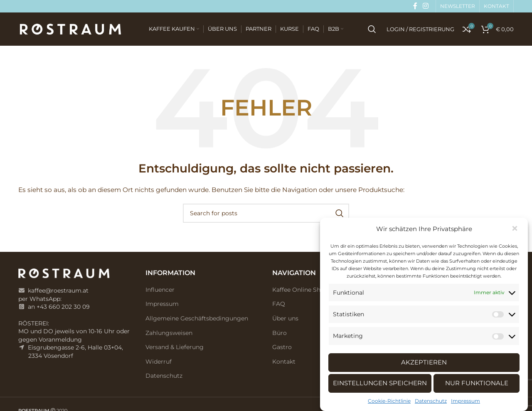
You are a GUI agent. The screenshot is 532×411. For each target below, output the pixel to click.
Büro (280, 333)
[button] (515, 229)
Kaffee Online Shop (300, 290)
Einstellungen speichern (380, 383)
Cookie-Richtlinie (389, 401)
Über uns (285, 318)
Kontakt (284, 362)
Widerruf (159, 362)
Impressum (465, 401)
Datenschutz (431, 401)
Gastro (282, 347)
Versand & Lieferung (175, 347)
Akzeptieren (424, 362)
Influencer (160, 290)
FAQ (279, 304)
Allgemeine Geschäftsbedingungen (197, 318)
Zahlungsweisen (169, 333)
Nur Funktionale (477, 383)
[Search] (372, 29)
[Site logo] (70, 29)
